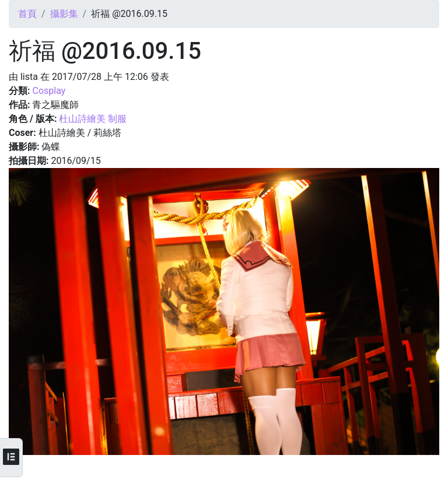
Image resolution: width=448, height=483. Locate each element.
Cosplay (49, 91)
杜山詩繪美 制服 (93, 119)
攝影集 (64, 14)
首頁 (27, 14)
